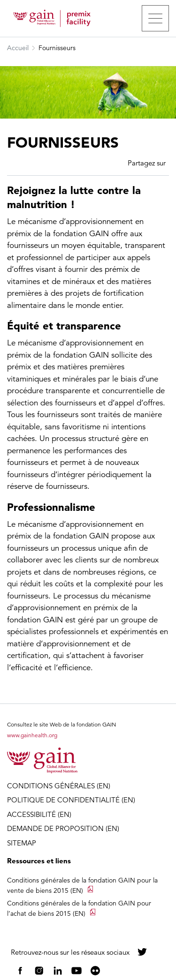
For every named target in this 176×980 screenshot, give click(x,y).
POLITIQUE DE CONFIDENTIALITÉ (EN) (71, 800)
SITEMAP (22, 843)
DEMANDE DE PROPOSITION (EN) (63, 828)
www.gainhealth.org (32, 735)
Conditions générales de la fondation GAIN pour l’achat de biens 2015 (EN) (79, 908)
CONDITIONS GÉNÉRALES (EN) (59, 786)
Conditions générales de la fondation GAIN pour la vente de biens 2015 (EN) (82, 885)
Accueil (18, 48)
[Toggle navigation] (155, 18)
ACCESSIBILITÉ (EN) (39, 814)
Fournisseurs (57, 48)
